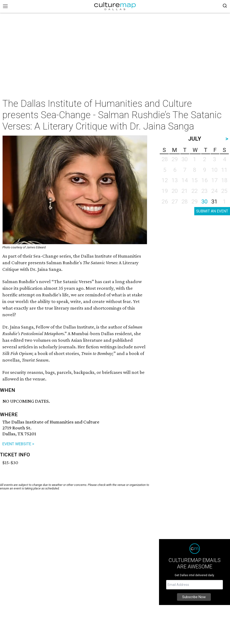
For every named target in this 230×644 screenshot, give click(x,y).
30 (204, 202)
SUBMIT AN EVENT (212, 211)
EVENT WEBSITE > (18, 444)
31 (214, 202)
